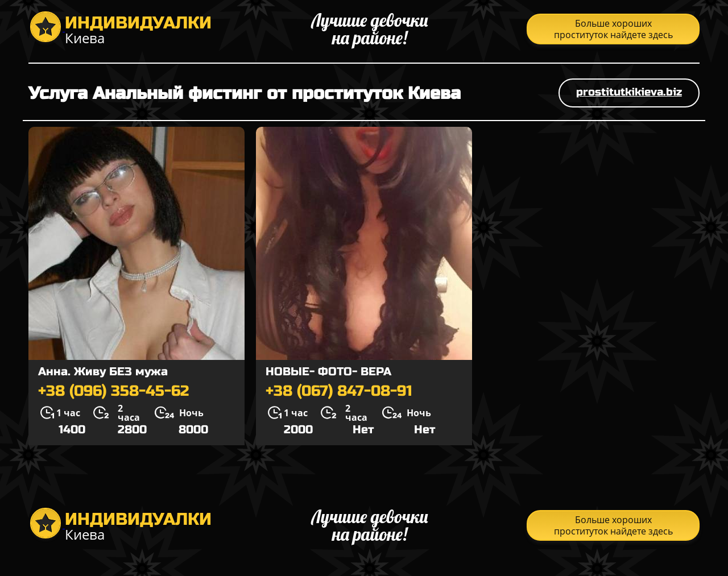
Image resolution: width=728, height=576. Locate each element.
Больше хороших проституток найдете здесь (613, 29)
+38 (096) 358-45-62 (113, 391)
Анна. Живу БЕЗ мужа (103, 372)
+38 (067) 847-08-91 (339, 391)
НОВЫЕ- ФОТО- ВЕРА (328, 372)
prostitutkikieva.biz (629, 92)
